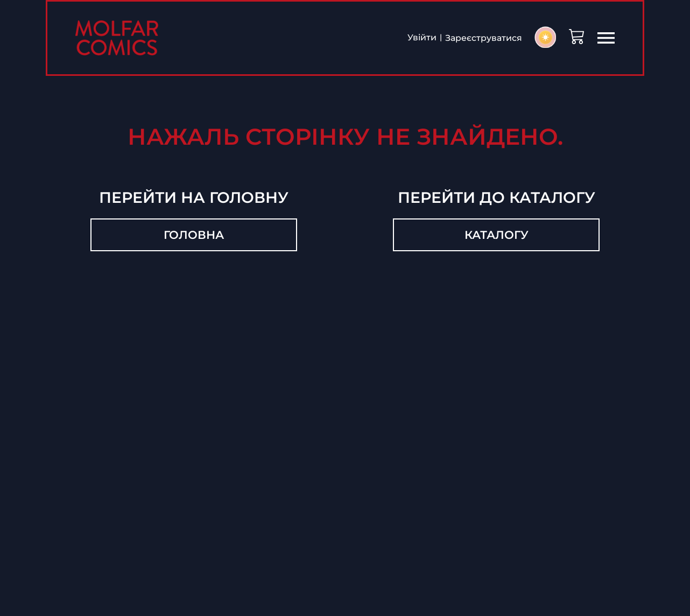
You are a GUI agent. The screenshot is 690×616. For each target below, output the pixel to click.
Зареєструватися (483, 38)
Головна (194, 235)
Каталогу (497, 235)
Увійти (421, 38)
